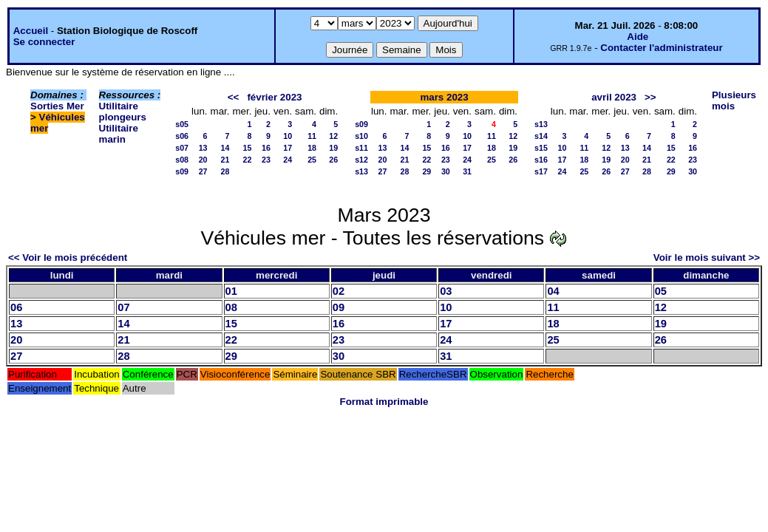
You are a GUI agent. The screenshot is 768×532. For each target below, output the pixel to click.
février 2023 (274, 97)
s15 (541, 148)
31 (467, 171)
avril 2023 (614, 97)
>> (650, 97)
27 (203, 171)
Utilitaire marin (119, 134)
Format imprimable (384, 402)
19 (333, 148)
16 (266, 148)
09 (339, 307)
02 (339, 291)
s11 (361, 148)
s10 (361, 136)
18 (312, 148)
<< (234, 97)
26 (333, 160)
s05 (182, 124)
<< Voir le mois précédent (68, 258)
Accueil (31, 31)
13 (203, 148)
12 (333, 136)
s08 (182, 160)
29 (427, 171)
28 (225, 171)
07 (123, 307)
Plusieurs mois (734, 100)
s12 (361, 160)
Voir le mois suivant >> (707, 258)
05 (661, 291)
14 (225, 148)
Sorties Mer (57, 106)
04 (553, 291)
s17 (541, 171)
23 (266, 160)
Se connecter (44, 42)
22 (248, 160)
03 (446, 291)
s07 (182, 148)
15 (248, 148)
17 (288, 148)
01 (231, 291)
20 (203, 160)
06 (16, 307)
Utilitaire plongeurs (123, 112)
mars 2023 (444, 97)
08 (231, 307)
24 (288, 160)
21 (225, 160)
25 (312, 160)
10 (288, 136)
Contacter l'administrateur (661, 48)
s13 (361, 171)
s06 (182, 136)
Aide (638, 37)
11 (312, 136)
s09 (182, 171)
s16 (541, 160)
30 (446, 171)
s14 (541, 136)
